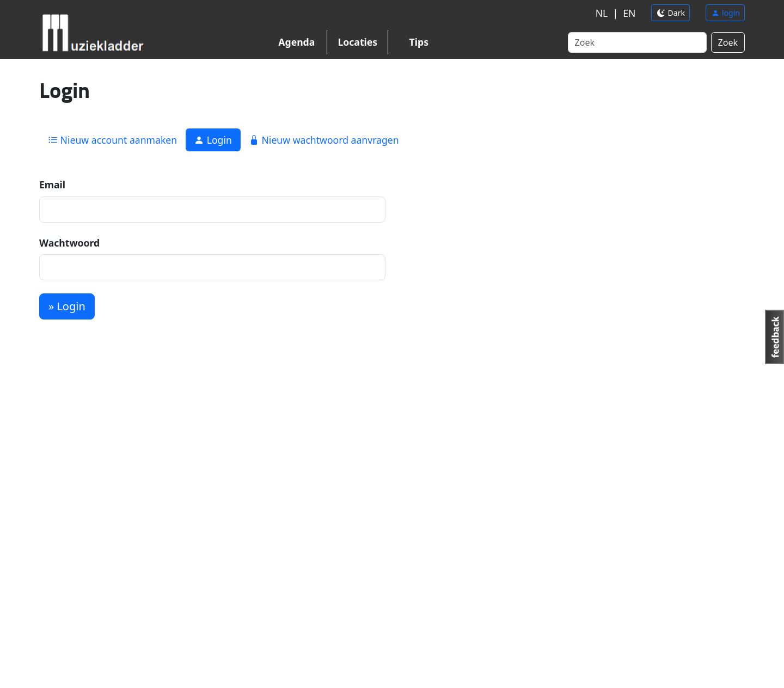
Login (213, 140)
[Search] (637, 42)
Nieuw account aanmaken (112, 140)
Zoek (728, 42)
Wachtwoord (69, 243)
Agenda (296, 42)
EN (629, 13)
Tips (419, 42)
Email (52, 185)
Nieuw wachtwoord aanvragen (324, 140)
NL (602, 13)
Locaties (357, 42)
